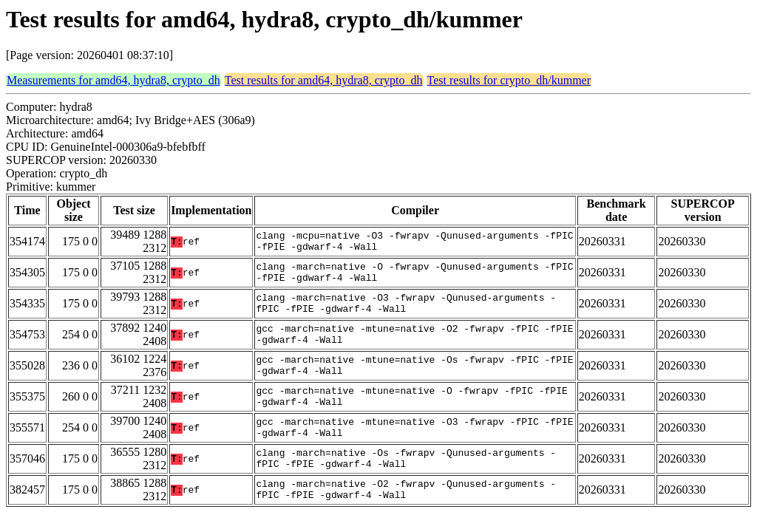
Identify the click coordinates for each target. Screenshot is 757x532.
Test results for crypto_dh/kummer (509, 80)
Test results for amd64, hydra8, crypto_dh (324, 80)
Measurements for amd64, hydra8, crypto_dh (113, 80)
